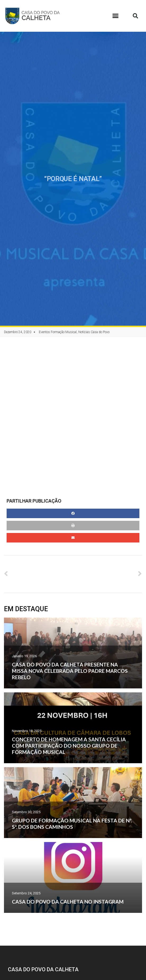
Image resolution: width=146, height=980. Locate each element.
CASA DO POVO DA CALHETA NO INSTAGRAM (68, 902)
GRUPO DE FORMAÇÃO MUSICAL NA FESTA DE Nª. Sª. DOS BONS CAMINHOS (72, 824)
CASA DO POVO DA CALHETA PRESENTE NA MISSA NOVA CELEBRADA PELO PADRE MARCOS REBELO (70, 671)
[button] (116, 16)
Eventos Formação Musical (58, 332)
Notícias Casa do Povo (94, 332)
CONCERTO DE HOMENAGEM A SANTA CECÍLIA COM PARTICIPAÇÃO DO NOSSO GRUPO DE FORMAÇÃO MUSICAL (69, 746)
